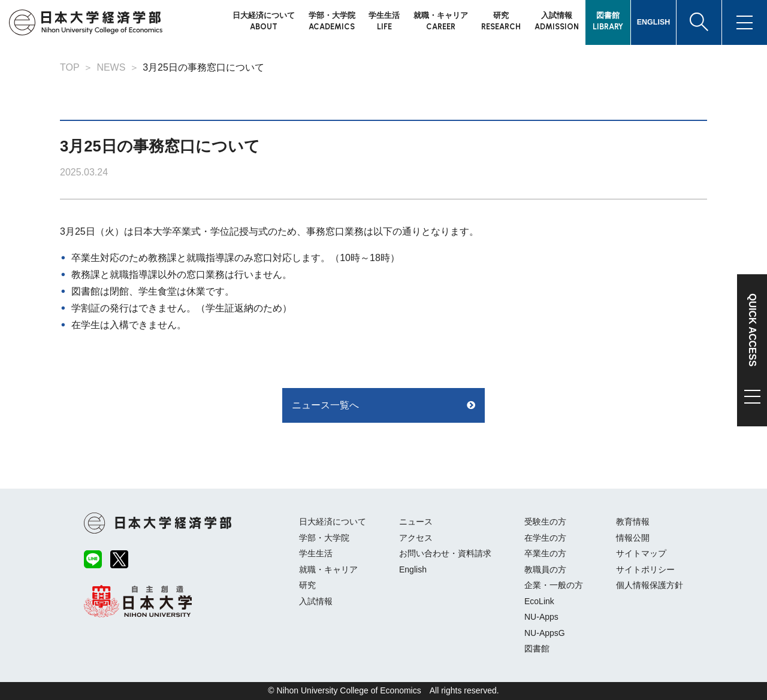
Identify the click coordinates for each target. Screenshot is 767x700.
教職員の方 (545, 569)
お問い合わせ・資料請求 (445, 553)
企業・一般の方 (554, 585)
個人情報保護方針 (650, 585)
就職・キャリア (328, 569)
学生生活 (316, 553)
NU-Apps (541, 617)
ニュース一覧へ (325, 405)
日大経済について (333, 522)
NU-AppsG (545, 633)
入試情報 (316, 601)
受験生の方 (545, 522)
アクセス (416, 538)
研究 (307, 585)
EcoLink (539, 601)
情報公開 (633, 538)
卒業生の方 (545, 553)
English (413, 569)
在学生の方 (545, 538)
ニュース (416, 522)
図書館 (537, 649)
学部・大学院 (324, 538)
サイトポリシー (645, 569)
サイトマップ (641, 553)
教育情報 (633, 522)
